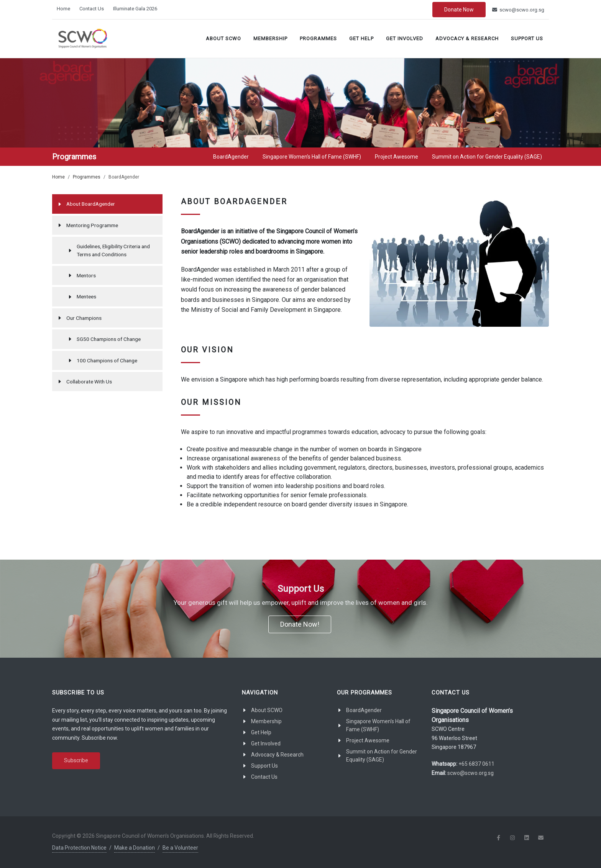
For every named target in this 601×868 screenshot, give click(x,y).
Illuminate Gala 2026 (135, 9)
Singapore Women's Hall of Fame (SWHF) (378, 725)
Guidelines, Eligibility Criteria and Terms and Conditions (113, 250)
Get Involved (405, 38)
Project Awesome (368, 740)
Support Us (527, 38)
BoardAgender (364, 710)
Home (63, 9)
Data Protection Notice (79, 848)
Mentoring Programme (92, 225)
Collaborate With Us (89, 382)
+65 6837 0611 (476, 764)
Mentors (86, 275)
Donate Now (459, 10)
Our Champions (84, 318)
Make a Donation (135, 848)
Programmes (318, 38)
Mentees (86, 296)
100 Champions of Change (107, 360)
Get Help (361, 38)
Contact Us (92, 9)
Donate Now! (300, 624)
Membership (270, 38)
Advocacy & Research (467, 38)
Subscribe (76, 760)
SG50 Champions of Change (109, 339)
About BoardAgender (91, 204)
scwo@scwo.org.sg (518, 10)
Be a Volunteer (180, 848)
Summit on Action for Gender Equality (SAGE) (382, 756)
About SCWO (223, 38)
